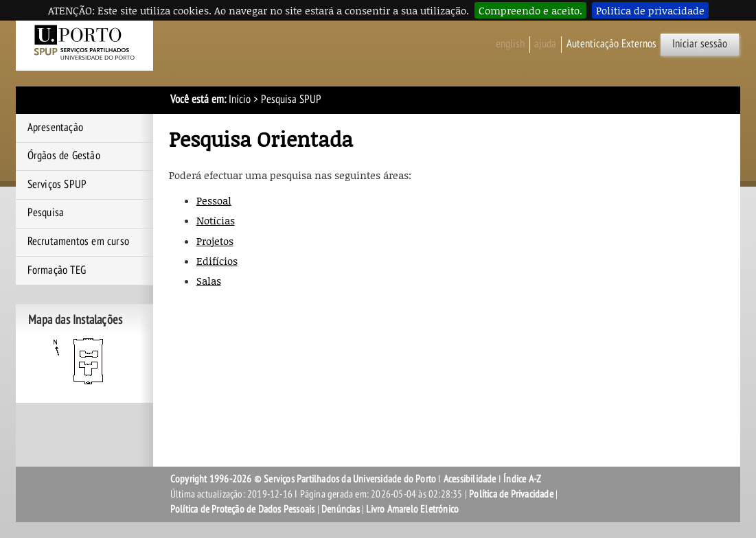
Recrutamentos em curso (78, 242)
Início (240, 100)
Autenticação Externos (611, 44)
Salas (209, 281)
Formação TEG (57, 270)
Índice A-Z (522, 479)
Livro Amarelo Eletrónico (412, 509)
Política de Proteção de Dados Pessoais (243, 509)
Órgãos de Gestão (64, 156)
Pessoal (214, 200)
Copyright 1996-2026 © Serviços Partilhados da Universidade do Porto (303, 479)
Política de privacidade (650, 10)
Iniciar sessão (700, 44)
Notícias (216, 220)
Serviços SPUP (57, 185)
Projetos (215, 241)
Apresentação (55, 128)
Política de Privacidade (511, 494)
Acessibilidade (470, 479)
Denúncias (341, 509)
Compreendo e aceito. (530, 10)
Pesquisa (46, 213)
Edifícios (217, 261)
